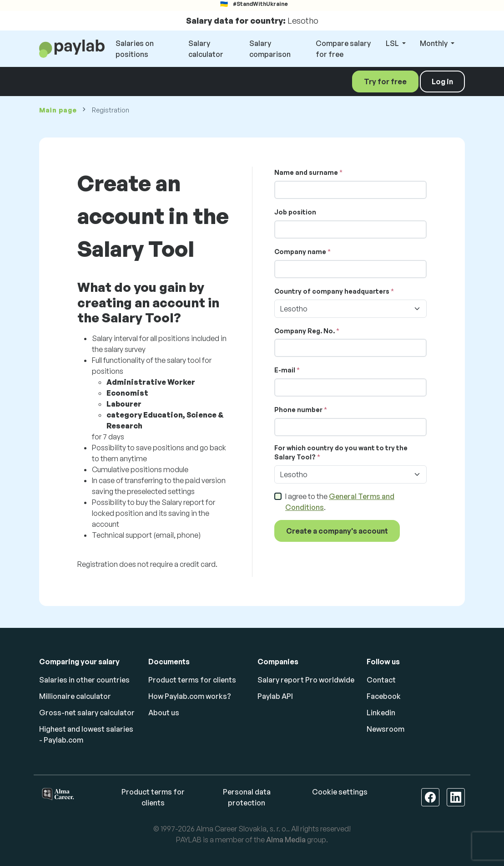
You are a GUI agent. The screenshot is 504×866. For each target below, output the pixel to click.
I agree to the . (340, 502)
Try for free (385, 82)
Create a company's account (337, 531)
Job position (295, 212)
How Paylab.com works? (190, 696)
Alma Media (286, 840)
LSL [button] (393, 43)
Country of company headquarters (332, 291)
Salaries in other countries (84, 680)
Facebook (384, 696)
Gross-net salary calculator (87, 713)
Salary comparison (270, 49)
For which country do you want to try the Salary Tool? (341, 452)
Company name (300, 252)
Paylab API (275, 696)
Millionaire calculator (75, 696)
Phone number (298, 410)
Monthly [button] (434, 43)
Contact (381, 680)
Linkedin (381, 713)
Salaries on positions (135, 49)
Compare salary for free (343, 49)
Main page (58, 110)
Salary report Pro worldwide (306, 680)
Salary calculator (206, 49)
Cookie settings (340, 792)
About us (164, 713)
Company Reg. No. (305, 331)
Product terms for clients (192, 680)
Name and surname (306, 172)
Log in (442, 82)
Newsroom (386, 729)
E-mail (285, 370)
